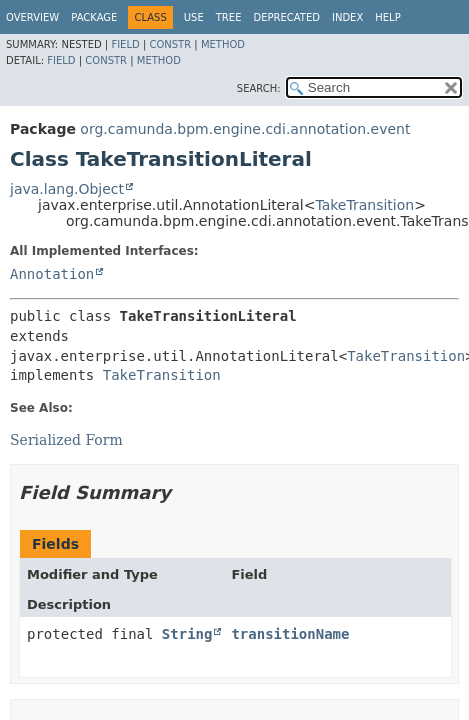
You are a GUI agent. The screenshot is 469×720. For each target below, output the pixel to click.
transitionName (290, 634)
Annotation (52, 274)
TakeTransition (364, 205)
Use (194, 17)
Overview (32, 17)
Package (94, 17)
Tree (229, 17)
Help (387, 17)
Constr (170, 44)
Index (347, 17)
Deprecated (286, 17)
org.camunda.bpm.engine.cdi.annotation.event (245, 129)
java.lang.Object (67, 189)
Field (125, 44)
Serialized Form (66, 440)
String (187, 634)
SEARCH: (259, 88)
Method (223, 44)
